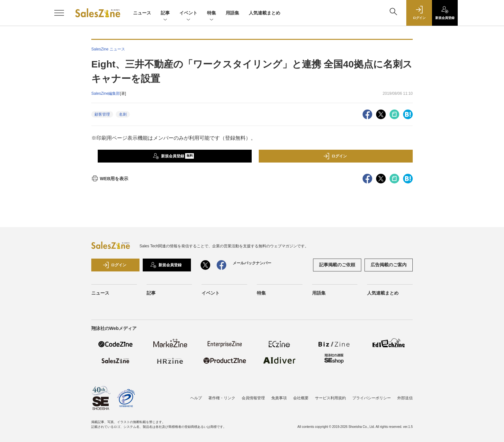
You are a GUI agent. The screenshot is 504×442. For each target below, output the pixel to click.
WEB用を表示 (110, 179)
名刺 (123, 114)
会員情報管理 (253, 398)
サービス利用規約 (330, 398)
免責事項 (279, 398)
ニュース (142, 13)
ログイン (335, 156)
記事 (165, 13)
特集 (212, 13)
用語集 (232, 13)
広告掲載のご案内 (389, 265)
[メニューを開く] (59, 13)
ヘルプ (196, 398)
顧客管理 (102, 114)
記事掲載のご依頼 (337, 265)
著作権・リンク (222, 398)
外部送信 (405, 398)
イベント (188, 13)
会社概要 (301, 398)
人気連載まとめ (265, 13)
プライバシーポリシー (372, 398)
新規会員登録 (173, 156)
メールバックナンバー (252, 263)
